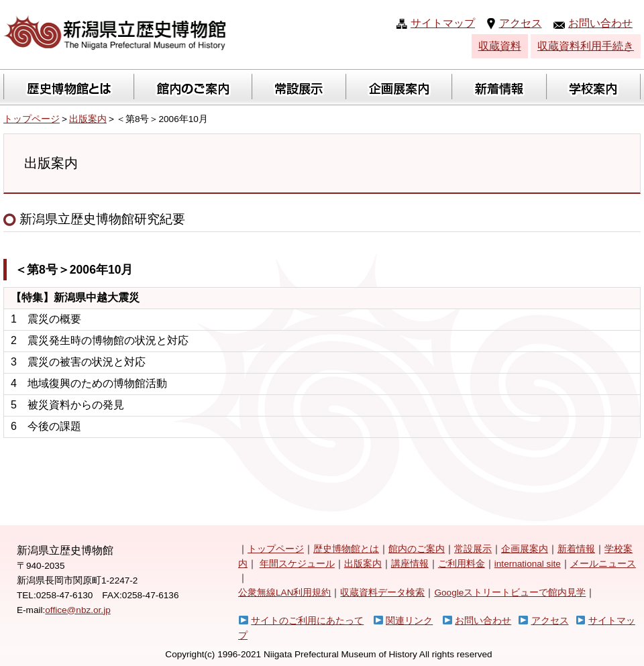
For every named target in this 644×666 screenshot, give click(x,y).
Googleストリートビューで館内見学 (510, 593)
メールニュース (603, 564)
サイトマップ (443, 23)
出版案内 (88, 119)
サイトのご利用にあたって (307, 621)
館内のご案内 (417, 549)
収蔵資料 (500, 46)
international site (528, 564)
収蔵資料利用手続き (586, 46)
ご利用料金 (462, 564)
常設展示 (473, 549)
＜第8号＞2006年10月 (74, 270)
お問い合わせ (600, 23)
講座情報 (410, 564)
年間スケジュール (297, 564)
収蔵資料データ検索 (382, 593)
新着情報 (576, 549)
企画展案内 (525, 549)
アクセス (521, 23)
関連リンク (409, 621)
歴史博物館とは (346, 549)
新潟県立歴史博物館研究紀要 (94, 219)
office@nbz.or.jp (77, 610)
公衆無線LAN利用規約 (284, 593)
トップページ (32, 119)
